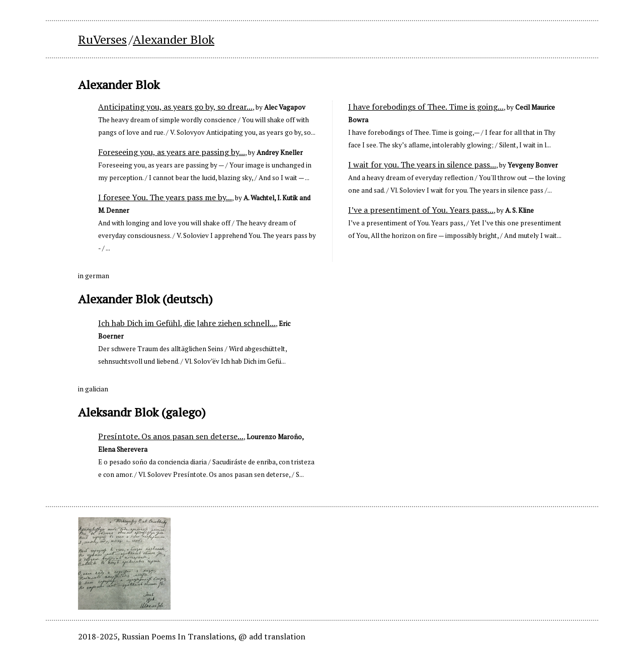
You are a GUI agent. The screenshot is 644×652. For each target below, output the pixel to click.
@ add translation (272, 636)
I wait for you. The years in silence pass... (422, 165)
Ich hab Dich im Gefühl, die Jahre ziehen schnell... (187, 323)
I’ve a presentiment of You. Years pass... (421, 210)
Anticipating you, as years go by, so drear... (175, 107)
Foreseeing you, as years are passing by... (172, 152)
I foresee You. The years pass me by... (165, 197)
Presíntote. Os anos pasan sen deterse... (171, 436)
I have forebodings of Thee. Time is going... (426, 107)
